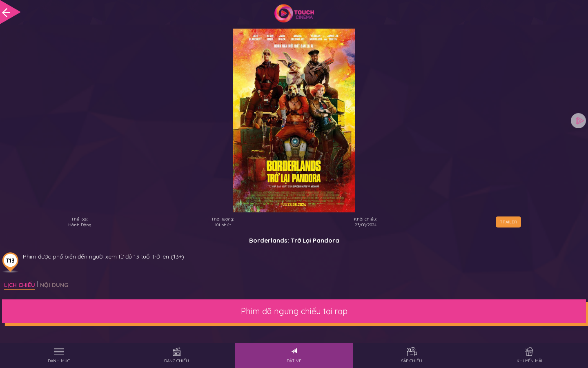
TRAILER (508, 222)
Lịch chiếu (20, 285)
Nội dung (54, 285)
